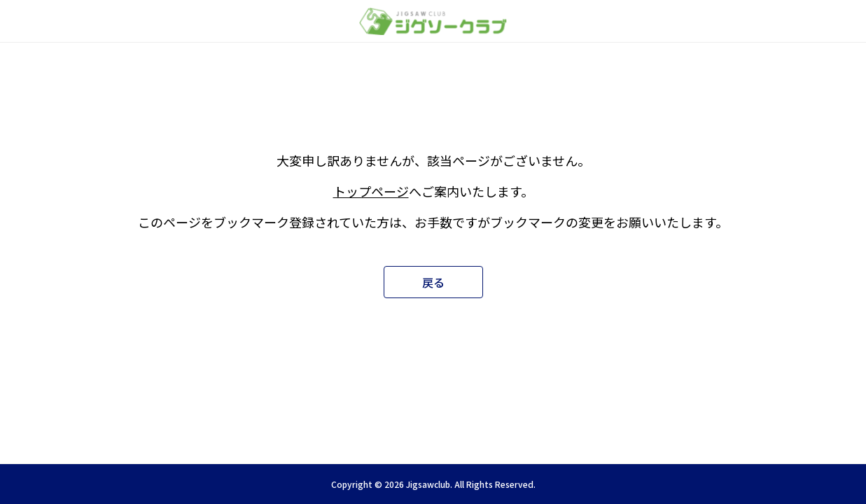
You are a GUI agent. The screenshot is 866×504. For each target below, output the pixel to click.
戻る (433, 282)
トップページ (371, 191)
